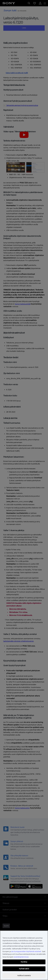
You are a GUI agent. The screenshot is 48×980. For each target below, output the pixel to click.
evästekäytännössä (21, 957)
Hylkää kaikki (24, 969)
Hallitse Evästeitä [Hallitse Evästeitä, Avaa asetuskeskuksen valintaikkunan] (24, 976)
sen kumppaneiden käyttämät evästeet (26, 951)
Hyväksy (24, 962)
